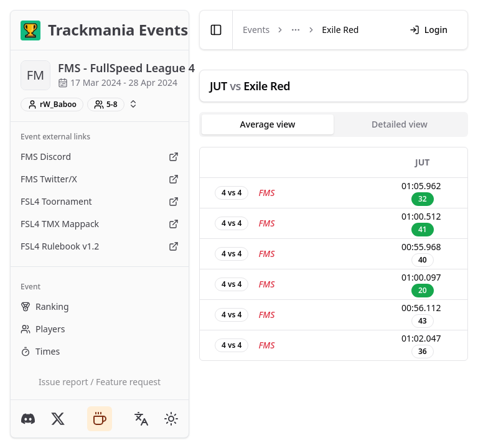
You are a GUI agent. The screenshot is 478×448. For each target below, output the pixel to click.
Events (256, 30)
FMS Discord (100, 156)
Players (43, 329)
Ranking (45, 306)
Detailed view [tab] (400, 124)
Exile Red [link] (340, 30)
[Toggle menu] (296, 30)
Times (40, 351)
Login (429, 30)
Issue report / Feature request (100, 382)
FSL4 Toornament (100, 201)
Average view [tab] (268, 124)
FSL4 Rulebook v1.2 (100, 246)
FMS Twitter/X (100, 179)
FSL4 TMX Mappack (100, 224)
